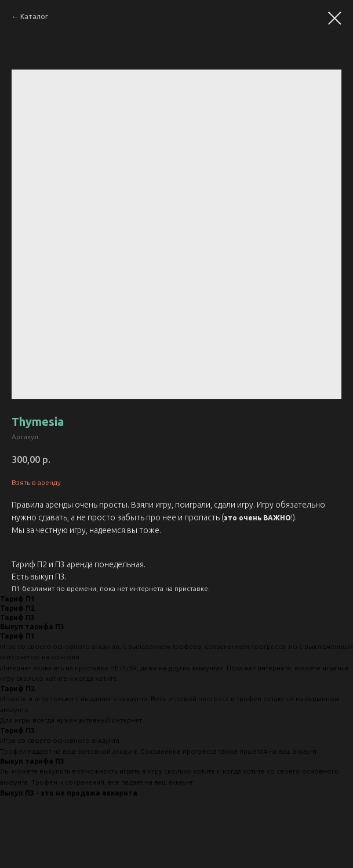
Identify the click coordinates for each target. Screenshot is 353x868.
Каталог (34, 17)
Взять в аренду (36, 482)
